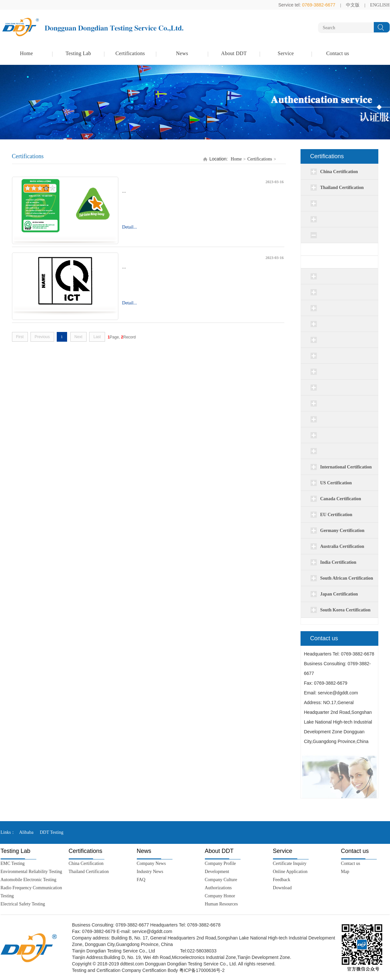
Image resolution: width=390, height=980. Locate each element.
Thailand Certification (89, 872)
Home (26, 53)
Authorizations (218, 888)
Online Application (290, 872)
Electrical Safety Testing (23, 904)
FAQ (141, 880)
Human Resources (221, 904)
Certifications (130, 53)
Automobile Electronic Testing (29, 880)
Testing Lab (78, 53)
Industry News (150, 872)
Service (286, 53)
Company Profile (220, 863)
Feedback (282, 880)
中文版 (353, 5)
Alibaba (26, 832)
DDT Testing (52, 832)
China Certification (86, 863)
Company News (151, 863)
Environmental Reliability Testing (31, 872)
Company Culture (221, 880)
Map (345, 872)
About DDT (234, 53)
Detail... (130, 227)
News (182, 53)
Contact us (338, 53)
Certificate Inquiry (290, 863)
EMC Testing (13, 863)
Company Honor (220, 896)
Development (217, 872)
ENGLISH (380, 5)
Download (282, 888)
